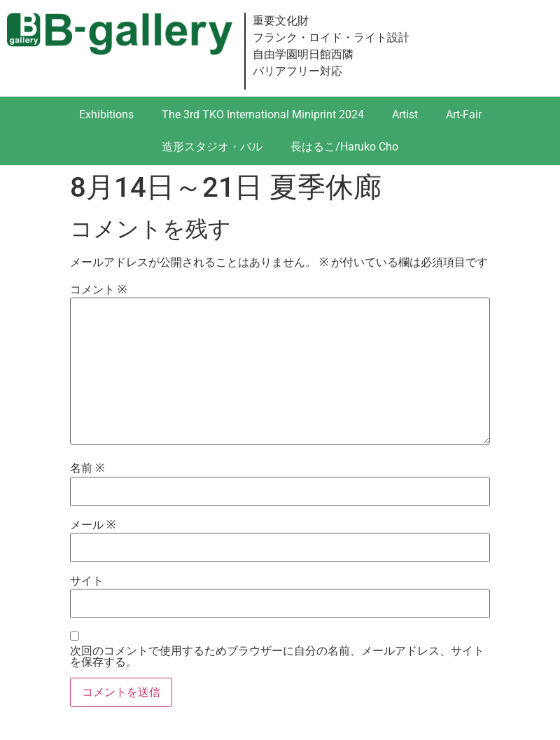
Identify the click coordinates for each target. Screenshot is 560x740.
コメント (98, 290)
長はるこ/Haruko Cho (344, 147)
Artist (405, 114)
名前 (87, 468)
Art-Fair (464, 114)
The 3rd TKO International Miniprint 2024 (263, 114)
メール (93, 525)
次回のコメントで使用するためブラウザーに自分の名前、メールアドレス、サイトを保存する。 (277, 657)
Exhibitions (106, 114)
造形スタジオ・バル (212, 147)
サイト (87, 581)
